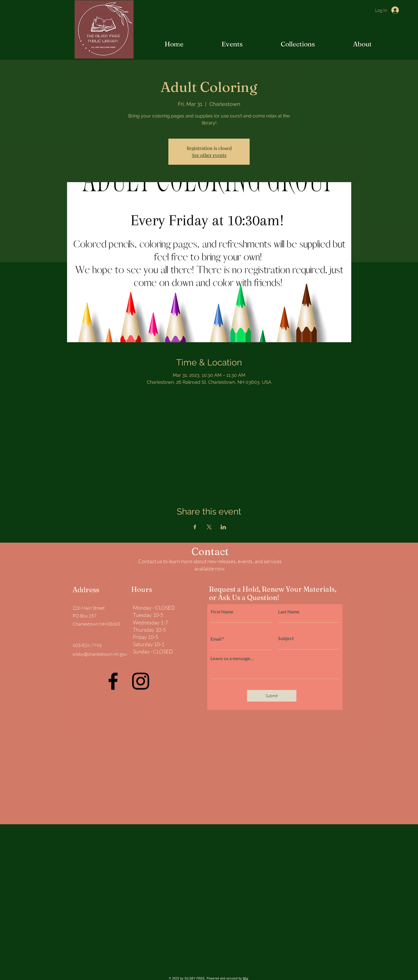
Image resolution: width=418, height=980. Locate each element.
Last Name (289, 612)
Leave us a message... (232, 658)
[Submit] (272, 696)
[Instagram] (141, 681)
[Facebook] (113, 681)
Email (216, 639)
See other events (209, 155)
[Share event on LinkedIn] (223, 527)
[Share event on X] (209, 527)
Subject (286, 638)
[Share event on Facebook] (195, 527)
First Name (222, 612)
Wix (246, 978)
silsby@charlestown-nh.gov (100, 654)
